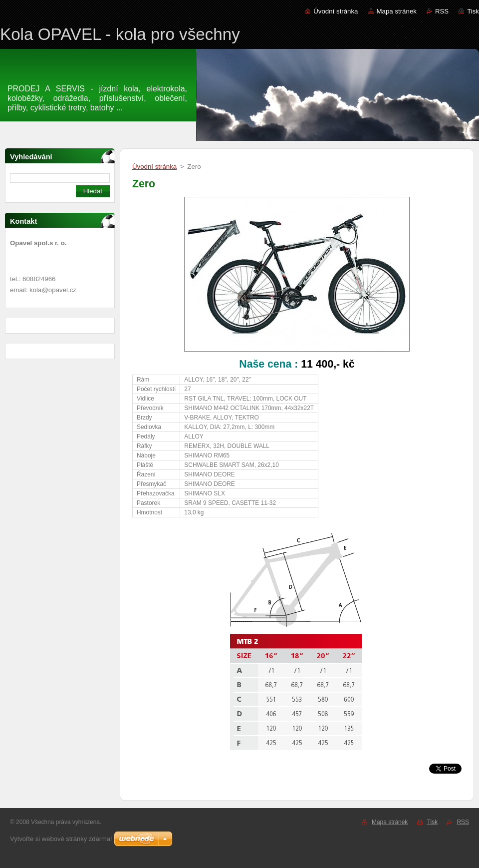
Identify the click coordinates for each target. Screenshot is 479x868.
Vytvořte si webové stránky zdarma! (61, 839)
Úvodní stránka (336, 11)
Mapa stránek (397, 11)
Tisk (473, 11)
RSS (442, 11)
